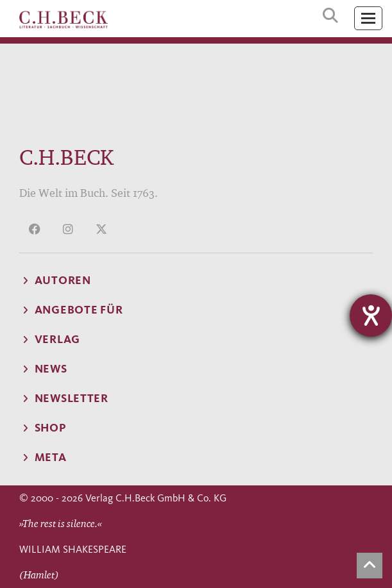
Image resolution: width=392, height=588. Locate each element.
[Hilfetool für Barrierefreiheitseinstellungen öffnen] (371, 315)
